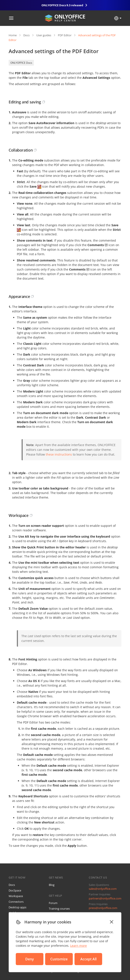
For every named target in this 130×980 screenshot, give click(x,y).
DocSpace (15, 890)
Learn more (78, 946)
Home (13, 35)
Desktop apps (17, 907)
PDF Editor (65, 35)
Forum (53, 903)
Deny (30, 959)
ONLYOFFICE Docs (21, 63)
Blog (52, 885)
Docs (26, 35)
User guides (44, 35)
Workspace (16, 896)
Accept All (88, 959)
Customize (59, 959)
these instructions (59, 454)
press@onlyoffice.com (103, 908)
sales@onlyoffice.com (103, 889)
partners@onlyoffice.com (105, 898)
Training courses (59, 909)
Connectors (16, 902)
